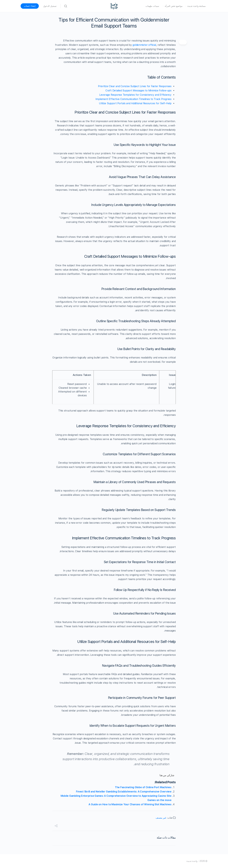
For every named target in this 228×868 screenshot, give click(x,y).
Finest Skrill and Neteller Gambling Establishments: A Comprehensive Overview (124, 792)
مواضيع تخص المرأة (174, 6)
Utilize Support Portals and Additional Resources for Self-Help (135, 103)
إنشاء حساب (30, 6)
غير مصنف (161, 818)
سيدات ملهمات (152, 6)
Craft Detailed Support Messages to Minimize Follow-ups (138, 91)
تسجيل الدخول (50, 6)
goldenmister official (144, 45)
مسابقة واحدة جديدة (197, 6)
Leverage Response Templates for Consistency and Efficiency (135, 95)
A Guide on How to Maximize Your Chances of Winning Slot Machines (130, 804)
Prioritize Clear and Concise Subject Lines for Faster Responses (135, 86)
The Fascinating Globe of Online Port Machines (143, 787)
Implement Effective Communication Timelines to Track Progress (133, 99)
